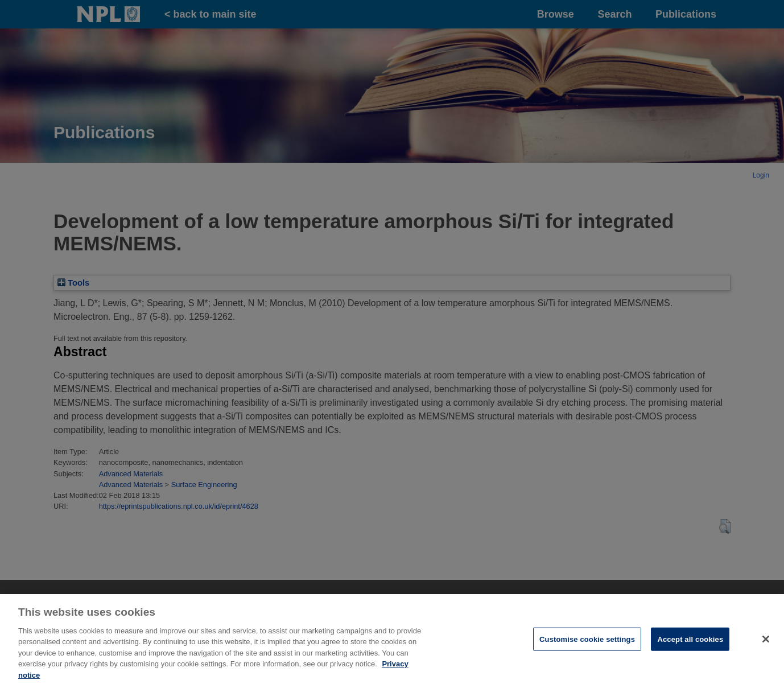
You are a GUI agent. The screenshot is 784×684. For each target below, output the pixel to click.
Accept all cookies (690, 643)
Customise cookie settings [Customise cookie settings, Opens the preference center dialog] (587, 643)
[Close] (766, 643)
